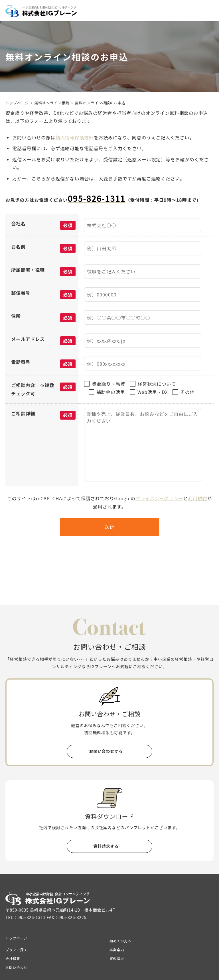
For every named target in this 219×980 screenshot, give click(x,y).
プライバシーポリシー (159, 498)
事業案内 (117, 950)
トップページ (16, 938)
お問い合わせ (16, 967)
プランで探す (16, 950)
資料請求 (117, 958)
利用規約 (197, 498)
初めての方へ (120, 941)
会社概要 (13, 958)
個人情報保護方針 (74, 137)
